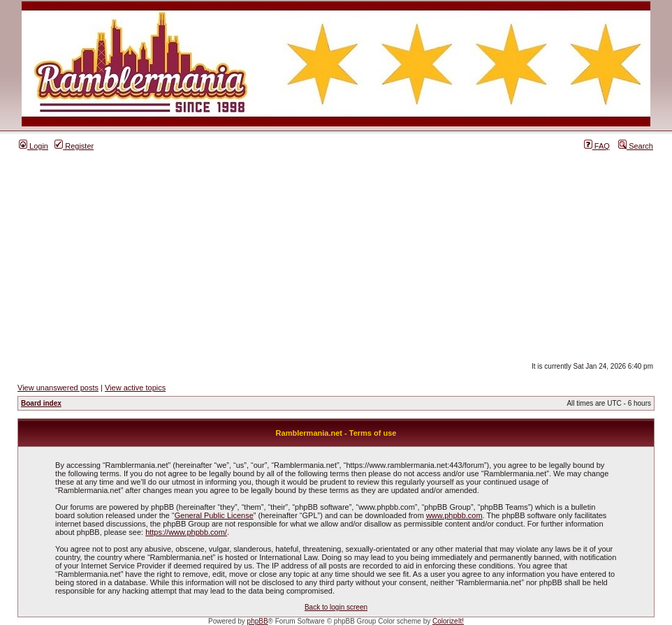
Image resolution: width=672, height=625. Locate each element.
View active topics (135, 388)
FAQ (597, 146)
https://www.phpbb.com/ (186, 532)
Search (636, 146)
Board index (41, 403)
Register (74, 146)
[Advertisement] (336, 256)
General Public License (214, 515)
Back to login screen (336, 607)
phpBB (258, 621)
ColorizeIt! (448, 621)
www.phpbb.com (454, 515)
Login (34, 146)
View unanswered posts (58, 388)
